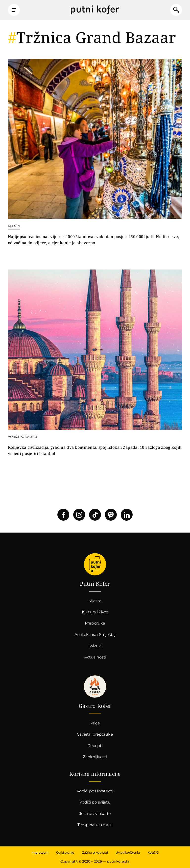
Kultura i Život (95, 612)
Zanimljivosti (95, 757)
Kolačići (153, 853)
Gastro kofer (95, 687)
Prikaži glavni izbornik (14, 10)
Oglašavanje (65, 853)
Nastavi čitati (95, 152)
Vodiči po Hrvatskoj (95, 791)
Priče (95, 723)
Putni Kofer (95, 10)
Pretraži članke (176, 10)
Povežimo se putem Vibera (111, 515)
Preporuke (95, 623)
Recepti (95, 746)
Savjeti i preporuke (95, 734)
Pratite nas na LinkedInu (127, 515)
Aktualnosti (95, 657)
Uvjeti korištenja (128, 853)
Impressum (40, 853)
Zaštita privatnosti (95, 853)
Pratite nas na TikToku (95, 515)
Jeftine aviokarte (95, 814)
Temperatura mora (95, 825)
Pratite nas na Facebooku (63, 515)
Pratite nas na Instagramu (79, 515)
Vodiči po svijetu (95, 802)
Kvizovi (95, 646)
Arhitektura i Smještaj (95, 635)
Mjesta (95, 601)
